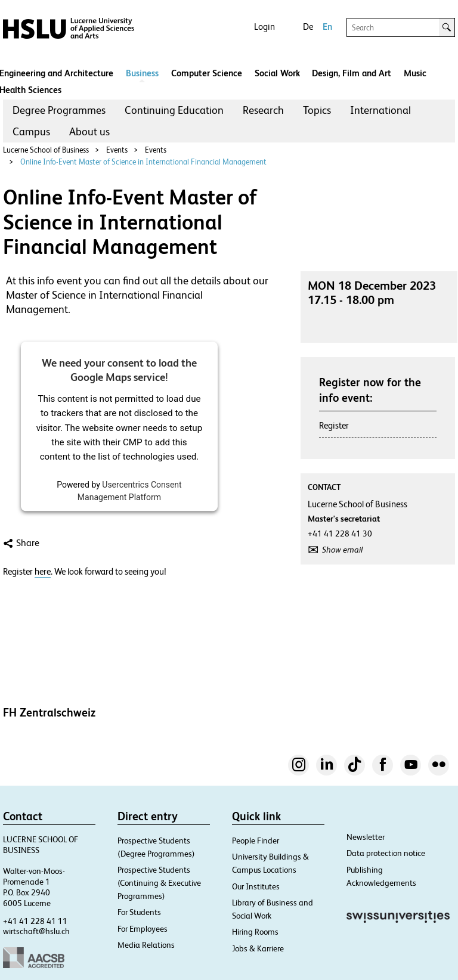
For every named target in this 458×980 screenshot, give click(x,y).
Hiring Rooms (255, 932)
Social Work (277, 73)
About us (89, 131)
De (308, 27)
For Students (139, 912)
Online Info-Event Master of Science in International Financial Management (143, 162)
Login (264, 27)
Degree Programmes (59, 110)
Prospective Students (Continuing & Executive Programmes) (159, 883)
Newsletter (366, 837)
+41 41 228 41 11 (35, 921)
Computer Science (207, 73)
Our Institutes (256, 886)
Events (117, 150)
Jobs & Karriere (258, 948)
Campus (31, 131)
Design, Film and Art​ (352, 73)
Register (334, 425)
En (327, 27)
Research (263, 110)
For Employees (143, 929)
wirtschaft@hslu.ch (36, 931)
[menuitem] (59, 110)
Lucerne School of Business (46, 150)
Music (415, 73)
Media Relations (146, 945)
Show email (342, 550)
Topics (317, 110)
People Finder (256, 841)
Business (142, 73)
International (380, 110)
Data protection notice (386, 853)
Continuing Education (174, 110)
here (43, 572)
